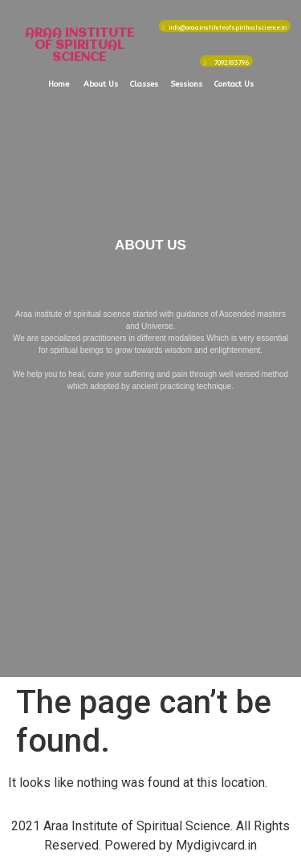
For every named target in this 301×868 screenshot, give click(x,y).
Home (59, 84)
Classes (144, 84)
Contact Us (234, 84)
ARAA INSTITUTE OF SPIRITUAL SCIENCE (79, 46)
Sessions (186, 84)
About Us (101, 84)
